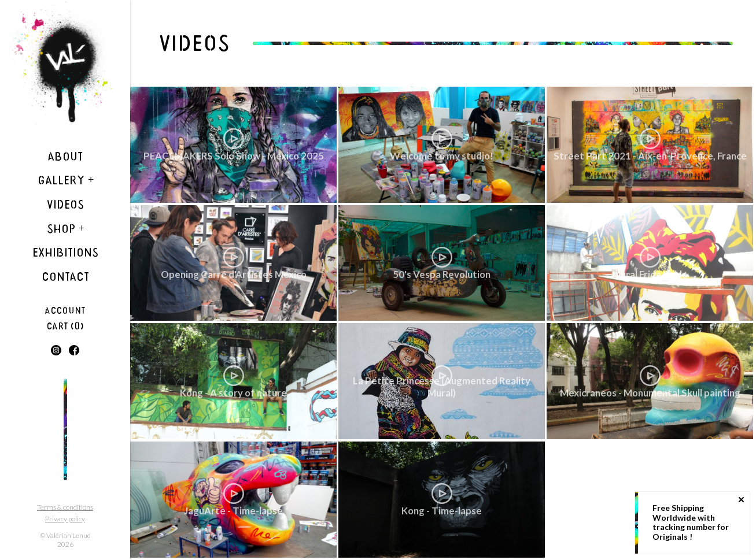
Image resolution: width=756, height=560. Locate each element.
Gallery (65, 180)
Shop (65, 229)
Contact (65, 277)
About (65, 157)
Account (65, 311)
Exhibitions (65, 253)
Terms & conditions (65, 507)
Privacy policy (65, 519)
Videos (65, 205)
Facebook (74, 350)
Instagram (56, 350)
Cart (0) (65, 326)
